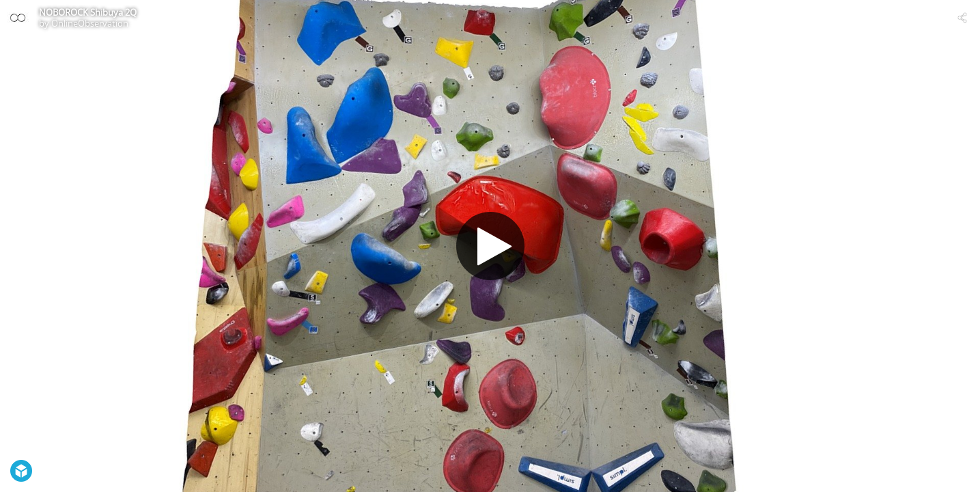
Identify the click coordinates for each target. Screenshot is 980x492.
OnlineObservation (90, 23)
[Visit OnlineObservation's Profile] (18, 18)
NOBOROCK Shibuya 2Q (88, 12)
